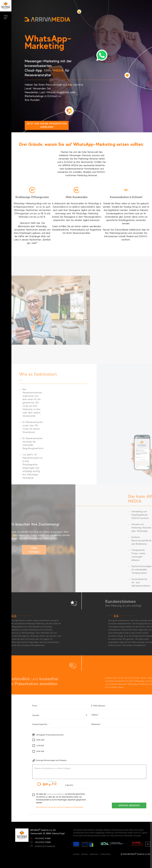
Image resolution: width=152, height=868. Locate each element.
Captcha (70, 785)
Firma (35, 706)
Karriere (85, 854)
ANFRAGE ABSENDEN (129, 805)
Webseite (96, 724)
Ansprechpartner (40, 724)
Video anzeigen (19, 550)
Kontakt (76, 854)
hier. (40, 539)
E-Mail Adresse (99, 706)
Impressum (94, 854)
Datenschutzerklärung (55, 794)
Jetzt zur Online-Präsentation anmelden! (47, 125)
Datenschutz (106, 854)
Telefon (95, 715)
